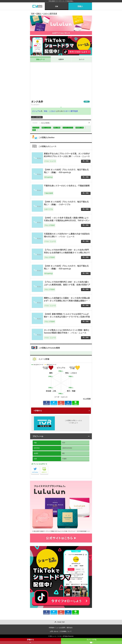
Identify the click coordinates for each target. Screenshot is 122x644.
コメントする (91, 641)
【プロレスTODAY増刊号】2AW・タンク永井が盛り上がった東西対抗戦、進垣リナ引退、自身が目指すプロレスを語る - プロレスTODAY (67, 285)
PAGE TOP (61, 622)
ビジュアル (36, 111)
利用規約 (52, 628)
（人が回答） (42, 123)
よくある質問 (61, 628)
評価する (30, 641)
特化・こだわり (50, 111)
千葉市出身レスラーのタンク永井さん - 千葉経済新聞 (67, 186)
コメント (82, 59)
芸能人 (80, 6)
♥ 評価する (38, 411)
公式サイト (48, 467)
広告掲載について (66, 631)
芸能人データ (40, 59)
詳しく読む (86, 161)
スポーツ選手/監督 (71, 111)
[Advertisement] (61, 81)
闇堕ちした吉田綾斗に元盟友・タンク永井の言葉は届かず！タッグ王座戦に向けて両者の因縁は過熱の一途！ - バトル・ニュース (67, 301)
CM (57, 6)
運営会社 (70, 628)
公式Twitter (39, 467)
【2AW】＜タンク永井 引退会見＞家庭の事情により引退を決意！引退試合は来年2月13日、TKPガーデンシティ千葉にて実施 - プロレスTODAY (67, 220)
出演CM (61, 59)
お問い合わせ (54, 631)
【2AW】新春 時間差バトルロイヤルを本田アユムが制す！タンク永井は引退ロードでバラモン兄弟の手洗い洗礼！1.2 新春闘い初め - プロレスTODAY (67, 317)
